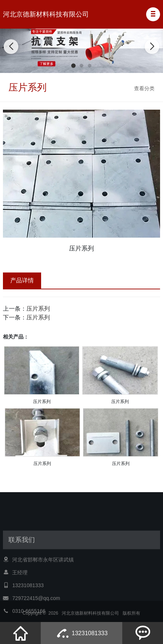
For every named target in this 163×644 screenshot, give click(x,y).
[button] (153, 14)
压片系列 (38, 309)
